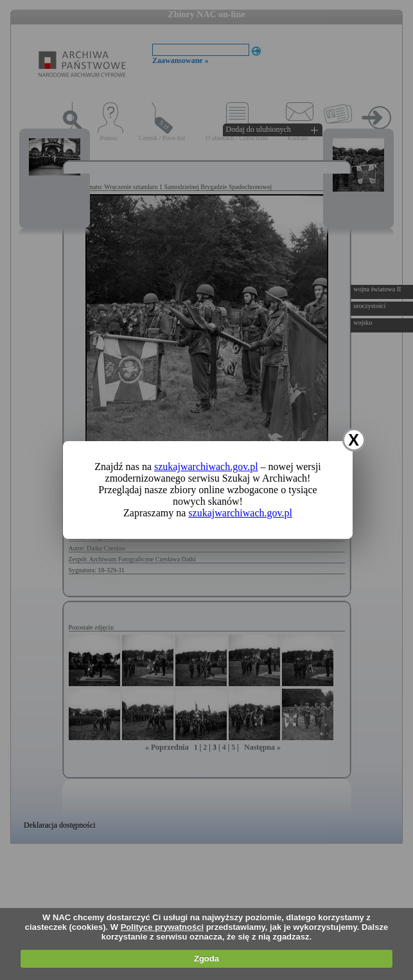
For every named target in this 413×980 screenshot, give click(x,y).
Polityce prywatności (162, 927)
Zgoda (206, 958)
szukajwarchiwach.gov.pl (206, 467)
